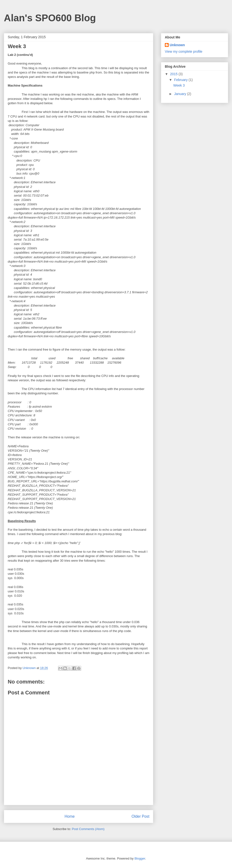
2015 (174, 74)
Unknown (177, 45)
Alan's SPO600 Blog (50, 18)
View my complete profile (184, 51)
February (181, 80)
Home (70, 816)
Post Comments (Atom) (88, 829)
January (181, 94)
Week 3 (179, 85)
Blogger (140, 858)
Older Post (140, 816)
